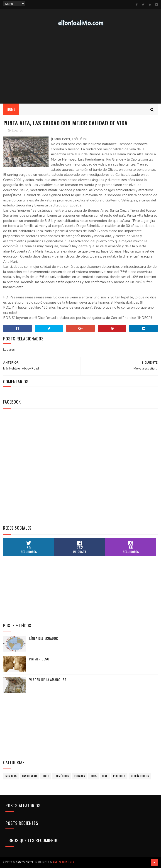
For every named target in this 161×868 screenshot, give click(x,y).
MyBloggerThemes (63, 862)
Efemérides (62, 776)
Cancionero (30, 776)
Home (11, 109)
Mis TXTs (11, 776)
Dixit (46, 776)
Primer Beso (39, 659)
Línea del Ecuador (44, 638)
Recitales (119, 776)
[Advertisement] (37, 491)
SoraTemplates (25, 862)
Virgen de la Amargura (48, 680)
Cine (105, 776)
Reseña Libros (140, 776)
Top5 (94, 776)
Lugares (17, 131)
